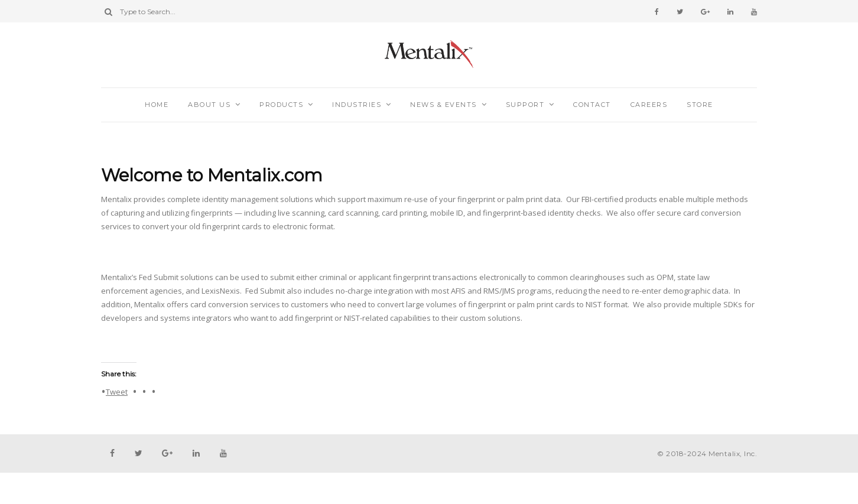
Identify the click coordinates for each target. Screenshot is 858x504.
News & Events (443, 105)
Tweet (117, 391)
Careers (649, 105)
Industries (357, 105)
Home (157, 105)
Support (525, 105)
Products (281, 105)
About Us (209, 105)
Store (700, 105)
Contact (592, 105)
